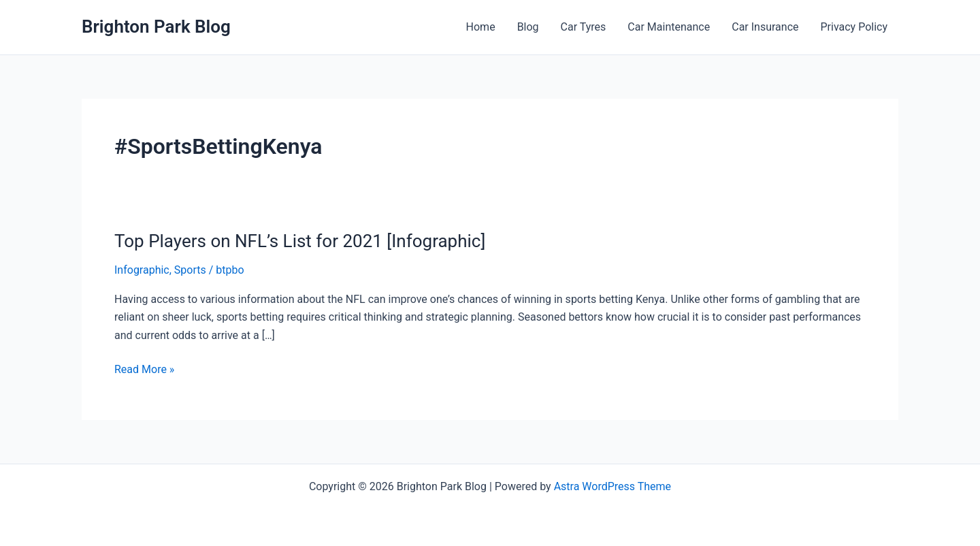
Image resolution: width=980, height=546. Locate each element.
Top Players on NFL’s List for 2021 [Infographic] (300, 241)
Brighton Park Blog (156, 27)
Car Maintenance (669, 27)
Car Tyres (584, 27)
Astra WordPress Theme (612, 486)
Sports (190, 270)
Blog (528, 27)
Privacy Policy (854, 27)
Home (481, 27)
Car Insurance (765, 27)
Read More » (144, 370)
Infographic (142, 270)
